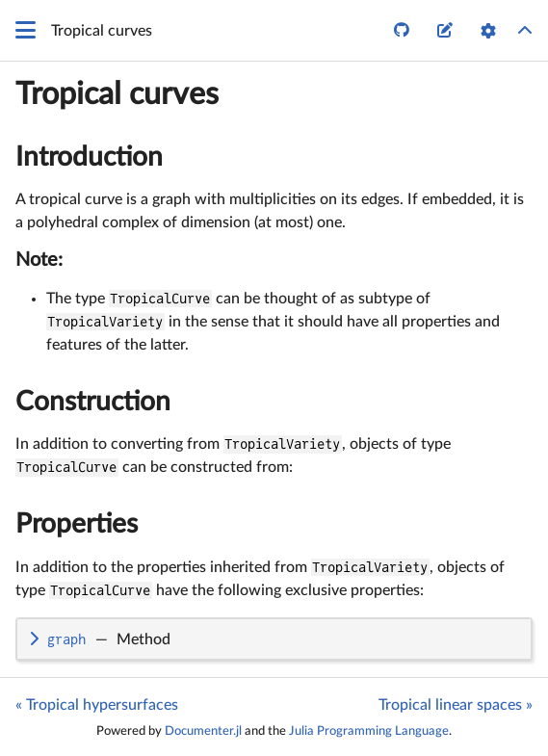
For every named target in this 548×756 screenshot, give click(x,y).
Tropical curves (117, 94)
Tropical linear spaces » (456, 705)
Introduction (89, 157)
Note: (39, 260)
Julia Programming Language (369, 731)
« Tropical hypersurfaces (97, 705)
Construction (93, 402)
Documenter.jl (203, 731)
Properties (77, 524)
